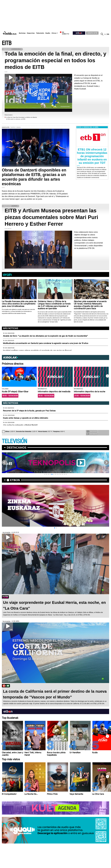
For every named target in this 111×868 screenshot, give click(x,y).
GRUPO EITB (92, 33)
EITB (7, 43)
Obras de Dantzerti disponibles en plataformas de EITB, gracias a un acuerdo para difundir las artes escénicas (34, 177)
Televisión (40, 33)
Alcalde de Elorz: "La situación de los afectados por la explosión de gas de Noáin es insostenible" (45, 336)
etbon (15, 480)
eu (105, 34)
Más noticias (11, 328)
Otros (54, 33)
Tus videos (92, 434)
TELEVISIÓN (14, 441)
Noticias (22, 33)
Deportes (31, 33)
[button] (107, 288)
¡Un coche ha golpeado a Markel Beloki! (20, 425)
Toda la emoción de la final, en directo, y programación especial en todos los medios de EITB (55, 60)
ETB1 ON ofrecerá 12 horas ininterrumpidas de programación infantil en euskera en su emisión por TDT (92, 156)
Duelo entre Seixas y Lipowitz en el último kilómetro (26, 418)
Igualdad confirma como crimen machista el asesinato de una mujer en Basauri (37, 351)
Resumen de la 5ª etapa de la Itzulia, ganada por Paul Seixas (29, 411)
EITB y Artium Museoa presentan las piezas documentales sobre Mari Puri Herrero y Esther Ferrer (51, 217)
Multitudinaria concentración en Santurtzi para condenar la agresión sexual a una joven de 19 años (46, 343)
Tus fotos (92, 431)
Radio (48, 33)
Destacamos (17, 448)
